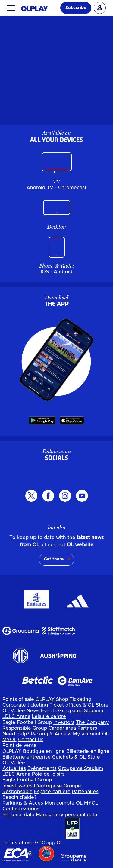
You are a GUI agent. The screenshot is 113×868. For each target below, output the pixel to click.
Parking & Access (51, 734)
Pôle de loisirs (48, 774)
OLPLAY (45, 699)
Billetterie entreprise (27, 757)
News (33, 711)
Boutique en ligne (44, 751)
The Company (93, 722)
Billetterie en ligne (88, 751)
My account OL (91, 734)
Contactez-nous (21, 809)
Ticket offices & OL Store (79, 705)
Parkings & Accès (23, 803)
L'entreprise (48, 786)
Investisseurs (17, 786)
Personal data (18, 815)
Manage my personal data (66, 815)
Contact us (31, 740)
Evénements (42, 768)
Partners (87, 728)
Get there (54, 559)
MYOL (9, 740)
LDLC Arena (16, 716)
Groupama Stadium (81, 711)
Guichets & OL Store (76, 757)
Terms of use (18, 843)
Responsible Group (25, 728)
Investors (64, 722)
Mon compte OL (64, 803)
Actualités (14, 768)
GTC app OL (49, 843)
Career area (62, 728)
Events (49, 711)
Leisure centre (49, 716)
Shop (62, 699)
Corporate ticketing (25, 705)
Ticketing (80, 699)
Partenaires (85, 792)
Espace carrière (52, 792)
